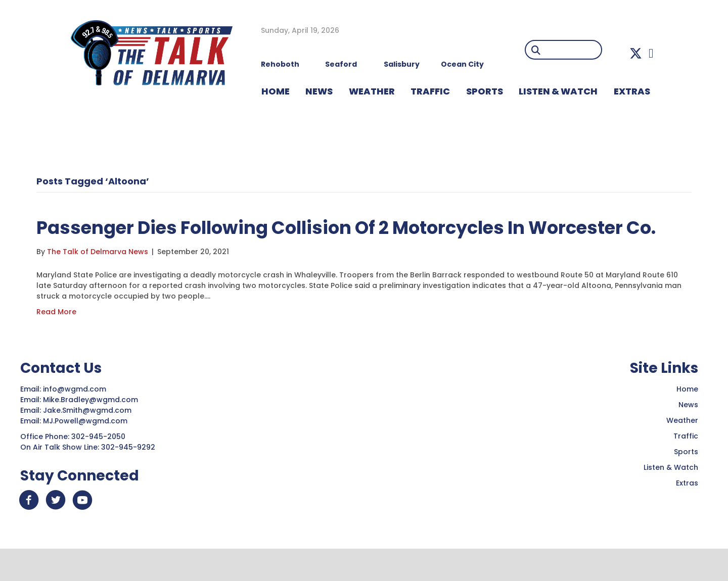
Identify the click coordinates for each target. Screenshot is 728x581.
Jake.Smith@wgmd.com (88, 439)
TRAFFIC (430, 91)
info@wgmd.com (76, 418)
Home (687, 418)
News (688, 433)
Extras (687, 512)
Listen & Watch (671, 496)
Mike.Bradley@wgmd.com (90, 428)
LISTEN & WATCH (558, 91)
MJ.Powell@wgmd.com (87, 450)
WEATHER (372, 91)
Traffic (686, 465)
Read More (56, 341)
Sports (485, 91)
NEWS (319, 91)
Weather (682, 449)
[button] (636, 53)
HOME (276, 91)
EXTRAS (632, 91)
